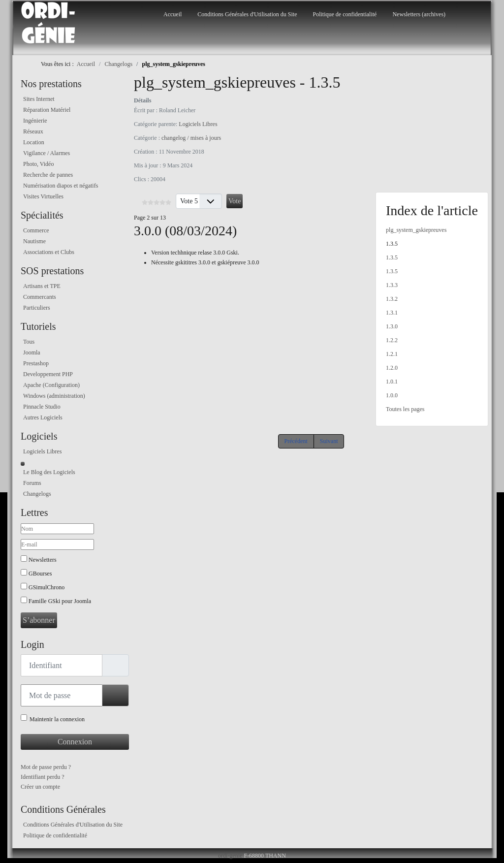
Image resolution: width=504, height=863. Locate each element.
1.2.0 (392, 368)
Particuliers (37, 308)
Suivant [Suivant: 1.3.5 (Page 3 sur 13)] (329, 441)
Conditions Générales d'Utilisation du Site (247, 14)
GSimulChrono (47, 587)
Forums (32, 483)
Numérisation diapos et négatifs (61, 186)
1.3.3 (392, 285)
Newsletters (43, 560)
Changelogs (37, 494)
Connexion (75, 742)
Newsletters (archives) (419, 14)
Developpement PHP (48, 374)
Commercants (40, 297)
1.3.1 (392, 313)
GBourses (40, 574)
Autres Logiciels (43, 417)
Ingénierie (35, 121)
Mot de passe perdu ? (46, 767)
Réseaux (33, 131)
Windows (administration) (54, 396)
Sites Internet (39, 99)
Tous (29, 342)
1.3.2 (392, 299)
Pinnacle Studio (42, 407)
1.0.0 (392, 395)
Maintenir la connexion (57, 719)
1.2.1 (392, 354)
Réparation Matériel (47, 110)
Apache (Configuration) (51, 385)
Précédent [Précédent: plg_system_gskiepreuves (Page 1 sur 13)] (296, 441)
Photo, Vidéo (38, 164)
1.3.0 (392, 326)
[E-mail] (57, 544)
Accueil (173, 14)
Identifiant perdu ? (43, 777)
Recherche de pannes (48, 175)
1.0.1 (392, 382)
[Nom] (57, 529)
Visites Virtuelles (43, 196)
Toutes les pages (405, 409)
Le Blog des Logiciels (49, 472)
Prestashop (36, 363)
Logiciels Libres (42, 451)
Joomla (32, 352)
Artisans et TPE (42, 286)
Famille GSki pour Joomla (60, 601)
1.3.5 (392, 244)
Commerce (36, 230)
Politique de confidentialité (345, 14)
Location (34, 142)
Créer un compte (40, 787)
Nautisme (34, 241)
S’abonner (39, 620)
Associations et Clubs (49, 252)
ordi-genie (230, 856)
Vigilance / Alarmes (47, 153)
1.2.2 (392, 340)
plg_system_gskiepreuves (416, 230)
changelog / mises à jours (191, 138)
